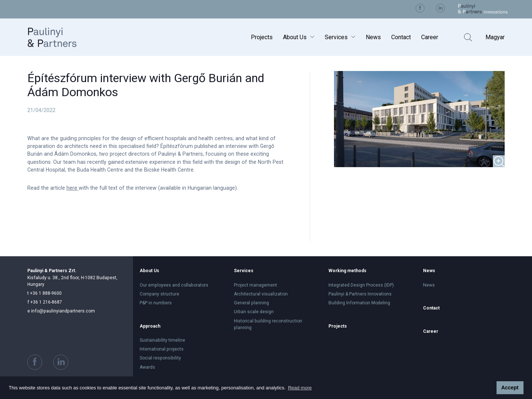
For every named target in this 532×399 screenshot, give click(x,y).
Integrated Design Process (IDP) (361, 285)
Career (430, 37)
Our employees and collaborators (174, 285)
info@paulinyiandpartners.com (61, 311)
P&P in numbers (156, 303)
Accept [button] (510, 388)
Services (336, 37)
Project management (255, 285)
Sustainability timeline (162, 340)
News (373, 37)
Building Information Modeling (359, 303)
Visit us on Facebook (420, 8)
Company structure (159, 294)
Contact (401, 37)
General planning (251, 303)
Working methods (347, 271)
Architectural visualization (261, 294)
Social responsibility (160, 358)
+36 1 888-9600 (45, 293)
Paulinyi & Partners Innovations (360, 294)
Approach (150, 326)
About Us (295, 37)
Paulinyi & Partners (59, 37)
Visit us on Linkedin (440, 8)
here (73, 188)
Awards (147, 367)
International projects (162, 349)
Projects (262, 37)
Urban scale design (254, 312)
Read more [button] (300, 388)
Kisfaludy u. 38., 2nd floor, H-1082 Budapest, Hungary (72, 277)
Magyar (495, 37)
